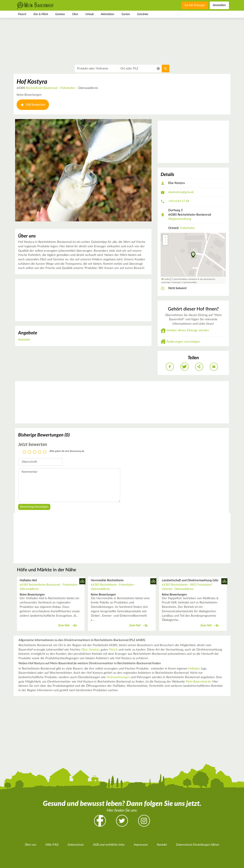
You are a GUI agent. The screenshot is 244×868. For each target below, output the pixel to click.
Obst (75, 14)
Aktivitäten (108, 14)
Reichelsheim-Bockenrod (42, 88)
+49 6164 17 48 (179, 201)
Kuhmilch (24, 340)
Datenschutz (76, 845)
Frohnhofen (68, 88)
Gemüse (60, 14)
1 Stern (24, 452)
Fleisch (22, 14)
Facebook (100, 821)
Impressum (141, 845)
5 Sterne (45, 452)
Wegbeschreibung (180, 219)
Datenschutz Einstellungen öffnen (198, 845)
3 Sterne (35, 452)
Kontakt (162, 845)
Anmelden (219, 5)
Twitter (122, 821)
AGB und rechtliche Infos (109, 845)
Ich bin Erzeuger (195, 5)
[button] (193, 255)
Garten (126, 14)
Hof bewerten (33, 105)
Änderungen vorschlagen (183, 342)
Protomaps (176, 282)
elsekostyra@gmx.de (181, 192)
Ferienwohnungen (118, 677)
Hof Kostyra (32, 82)
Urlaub (90, 14)
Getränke (143, 14)
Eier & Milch (41, 14)
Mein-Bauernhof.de (198, 682)
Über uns (30, 845)
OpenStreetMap (190, 282)
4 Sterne (40, 452)
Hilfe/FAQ (52, 845)
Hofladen (194, 669)
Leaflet (166, 279)
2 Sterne (29, 452)
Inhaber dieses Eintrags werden (188, 330)
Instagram (144, 821)
